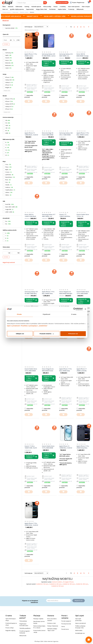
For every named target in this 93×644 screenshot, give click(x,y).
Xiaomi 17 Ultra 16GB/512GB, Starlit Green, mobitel (31, 447)
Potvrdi (6, 44)
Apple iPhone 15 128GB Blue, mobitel (66, 447)
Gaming (27, 7)
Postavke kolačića (47, 334)
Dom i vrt (5, 9)
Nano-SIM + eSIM (10, 207)
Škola (4, 7)
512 (6, 123)
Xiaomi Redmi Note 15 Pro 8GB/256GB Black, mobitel (31, 370)
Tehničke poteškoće (25, 628)
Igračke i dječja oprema (17, 9)
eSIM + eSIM (9, 212)
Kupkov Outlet (62, 9)
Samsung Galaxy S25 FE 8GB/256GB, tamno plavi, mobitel (49, 55)
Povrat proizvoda (66, 624)
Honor (7, 60)
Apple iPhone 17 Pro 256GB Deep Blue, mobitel (83, 447)
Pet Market (52, 9)
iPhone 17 (8, 77)
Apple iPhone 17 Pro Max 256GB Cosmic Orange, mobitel (83, 134)
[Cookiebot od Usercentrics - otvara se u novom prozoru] (75, 309)
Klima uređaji (47, 7)
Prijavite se (79, 601)
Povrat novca (65, 629)
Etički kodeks (79, 630)
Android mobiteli (57, 582)
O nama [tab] (74, 314)
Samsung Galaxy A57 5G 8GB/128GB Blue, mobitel (31, 293)
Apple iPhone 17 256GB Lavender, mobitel (82, 370)
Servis (63, 626)
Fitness (55, 7)
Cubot (7, 68)
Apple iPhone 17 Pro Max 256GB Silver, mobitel (48, 293)
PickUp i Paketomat (53, 626)
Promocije (71, 9)
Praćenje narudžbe (62, 2)
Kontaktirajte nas (80, 633)
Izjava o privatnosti (81, 623)
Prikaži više (7, 91)
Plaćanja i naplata (38, 619)
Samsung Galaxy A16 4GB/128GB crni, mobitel (66, 55)
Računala (11, 7)
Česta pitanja (23, 621)
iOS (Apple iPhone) (68, 582)
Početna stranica (7, 12)
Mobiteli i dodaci (24, 12)
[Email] (58, 600)
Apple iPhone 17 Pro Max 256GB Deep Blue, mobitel (66, 370)
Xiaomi (7, 58)
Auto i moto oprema (74, 7)
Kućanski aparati (36, 7)
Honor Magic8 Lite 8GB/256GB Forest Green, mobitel (48, 370)
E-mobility (63, 7)
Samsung (8, 53)
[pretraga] (45, 3)
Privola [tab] (19, 314)
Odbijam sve (20, 334)
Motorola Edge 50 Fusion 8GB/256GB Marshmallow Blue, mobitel (48, 134)
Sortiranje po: (29, 27)
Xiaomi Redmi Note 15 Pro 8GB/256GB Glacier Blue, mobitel (83, 293)
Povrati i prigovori (66, 621)
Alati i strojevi (86, 7)
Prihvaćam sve (73, 334)
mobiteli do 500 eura (57, 586)
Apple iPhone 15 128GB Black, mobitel (31, 134)
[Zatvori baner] (85, 309)
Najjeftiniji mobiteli (9, 262)
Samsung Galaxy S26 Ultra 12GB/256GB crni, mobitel (66, 134)
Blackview (8, 65)
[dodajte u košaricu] (29, 101)
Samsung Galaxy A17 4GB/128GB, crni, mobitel (49, 215)
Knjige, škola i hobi (41, 9)
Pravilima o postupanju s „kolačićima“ (34, 326)
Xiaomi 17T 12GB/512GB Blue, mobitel (65, 215)
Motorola (8, 63)
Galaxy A (8, 82)
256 (6, 120)
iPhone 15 (8, 85)
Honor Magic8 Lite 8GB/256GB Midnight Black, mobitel (66, 293)
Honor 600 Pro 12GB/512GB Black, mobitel (30, 215)
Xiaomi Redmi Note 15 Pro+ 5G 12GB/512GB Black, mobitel (83, 215)
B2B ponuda (80, 9)
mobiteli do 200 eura (56, 584)
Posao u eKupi (10, 628)
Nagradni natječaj (10, 630)
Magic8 (7, 87)
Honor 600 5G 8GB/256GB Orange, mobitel (83, 55)
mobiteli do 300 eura (69, 584)
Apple (7, 55)
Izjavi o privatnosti (13, 326)
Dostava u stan (52, 623)
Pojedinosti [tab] (46, 314)
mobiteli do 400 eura (82, 584)
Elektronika (19, 7)
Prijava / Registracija (77, 2)
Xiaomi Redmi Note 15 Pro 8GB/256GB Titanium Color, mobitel (48, 447)
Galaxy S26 (8, 80)
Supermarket (30, 9)
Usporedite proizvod (29, 96)
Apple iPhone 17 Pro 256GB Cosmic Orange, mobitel (31, 55)
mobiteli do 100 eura (42, 584)
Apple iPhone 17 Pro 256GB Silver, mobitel (31, 524)
